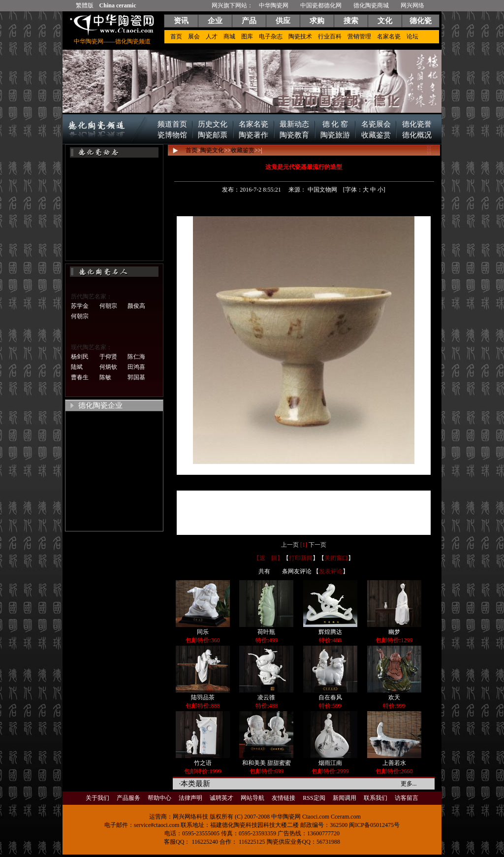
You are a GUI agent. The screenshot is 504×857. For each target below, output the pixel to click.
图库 (247, 36)
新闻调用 (345, 798)
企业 (215, 21)
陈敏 (105, 377)
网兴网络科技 (190, 817)
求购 (317, 21)
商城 (229, 36)
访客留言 (407, 798)
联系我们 (376, 798)
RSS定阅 (314, 798)
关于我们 (97, 798)
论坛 (412, 36)
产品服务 (128, 798)
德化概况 (417, 135)
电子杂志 (271, 36)
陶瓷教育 (294, 135)
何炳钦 (108, 367)
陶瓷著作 (253, 135)
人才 (212, 36)
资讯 (181, 21)
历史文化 (213, 124)
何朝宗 (108, 306)
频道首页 (172, 124)
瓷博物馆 (172, 135)
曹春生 (80, 377)
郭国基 (136, 377)
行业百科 (330, 36)
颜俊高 (136, 306)
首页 (176, 36)
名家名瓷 (389, 36)
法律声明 (190, 798)
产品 (249, 21)
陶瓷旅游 (335, 135)
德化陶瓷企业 (100, 405)
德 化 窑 (335, 124)
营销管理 (359, 36)
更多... (409, 784)
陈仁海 (136, 357)
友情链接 (283, 798)
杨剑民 (80, 357)
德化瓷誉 (417, 124)
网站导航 (252, 798)
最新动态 (294, 124)
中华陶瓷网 (274, 5)
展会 (194, 36)
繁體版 (85, 5)
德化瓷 (421, 21)
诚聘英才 (221, 798)
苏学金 (80, 306)
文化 (385, 21)
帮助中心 (159, 798)
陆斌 (77, 367)
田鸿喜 (136, 367)
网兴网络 (412, 5)
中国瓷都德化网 (321, 5)
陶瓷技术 (300, 36)
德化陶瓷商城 (371, 5)
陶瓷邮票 (213, 135)
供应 (283, 21)
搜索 (351, 21)
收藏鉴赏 (376, 135)
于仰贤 (108, 357)
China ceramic (118, 5)
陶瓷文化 (212, 150)
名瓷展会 (376, 124)
